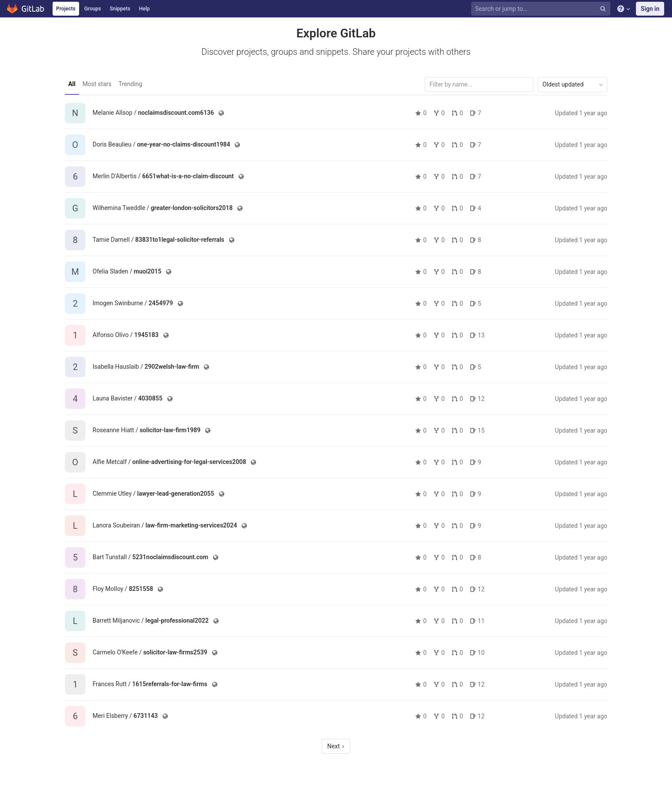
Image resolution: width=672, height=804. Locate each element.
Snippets (120, 9)
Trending (131, 84)
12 (477, 399)
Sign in (650, 9)
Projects (66, 9)
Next (336, 746)
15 (477, 430)
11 (477, 621)
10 (477, 653)
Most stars (97, 84)
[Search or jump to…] (542, 9)
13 (477, 335)
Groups (93, 9)
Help (145, 9)
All (72, 84)
